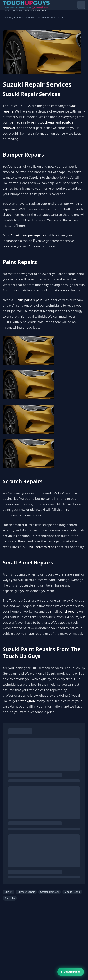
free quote (28, 701)
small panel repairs (64, 611)
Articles (17, 10)
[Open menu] (81, 5)
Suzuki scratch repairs (42, 547)
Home (6, 10)
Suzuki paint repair (28, 300)
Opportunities (71, 972)
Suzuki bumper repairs (28, 235)
